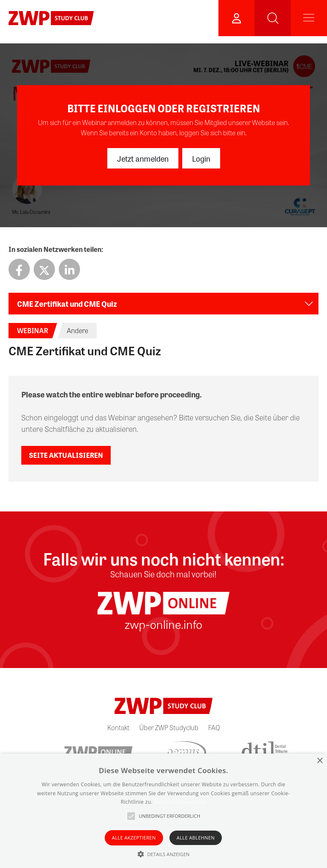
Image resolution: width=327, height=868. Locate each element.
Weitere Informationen (180, 802)
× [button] (320, 761)
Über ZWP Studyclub (169, 727)
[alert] (163, 811)
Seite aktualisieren (66, 455)
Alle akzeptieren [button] (134, 838)
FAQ (214, 727)
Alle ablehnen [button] (196, 838)
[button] (164, 854)
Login (201, 158)
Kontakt (118, 727)
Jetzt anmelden (143, 158)
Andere (77, 330)
